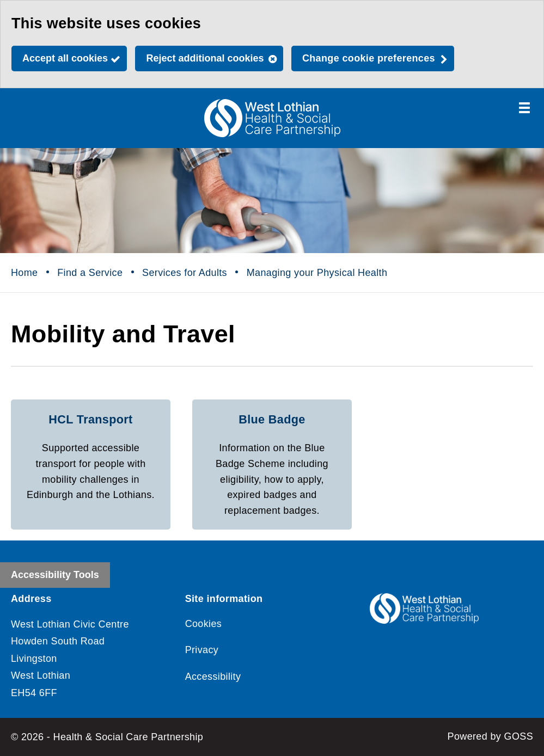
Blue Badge (272, 419)
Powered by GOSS (490, 736)
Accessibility (213, 677)
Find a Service (90, 273)
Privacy (202, 650)
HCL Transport (90, 419)
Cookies (204, 624)
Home (24, 273)
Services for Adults (185, 273)
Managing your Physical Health (317, 273)
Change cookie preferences (369, 58)
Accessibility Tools (55, 575)
